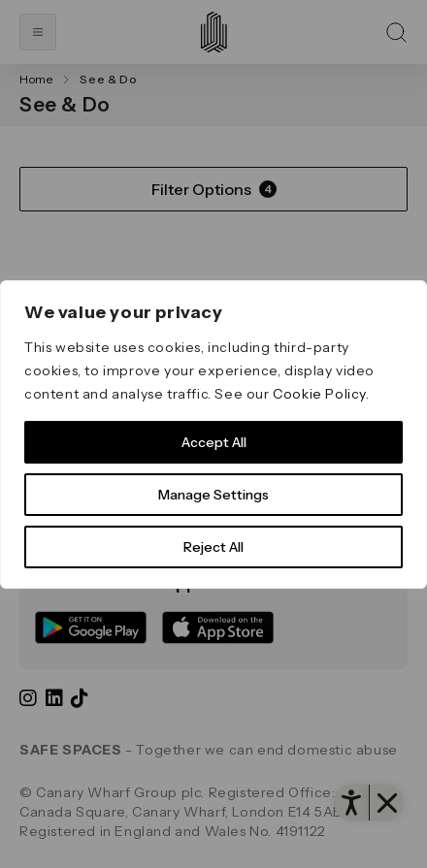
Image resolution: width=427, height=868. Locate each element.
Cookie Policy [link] (319, 394)
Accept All (214, 442)
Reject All (213, 547)
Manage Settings (213, 495)
